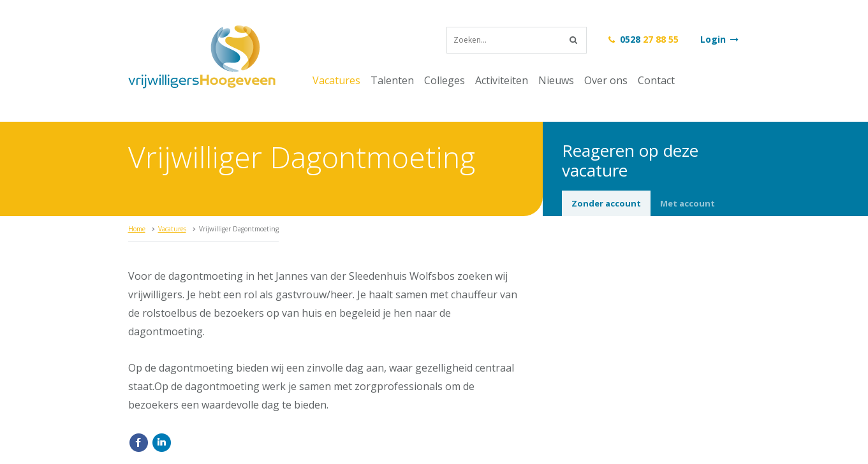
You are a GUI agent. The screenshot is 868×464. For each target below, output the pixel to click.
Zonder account (606, 203)
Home (137, 229)
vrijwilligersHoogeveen (202, 57)
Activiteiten (502, 80)
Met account (688, 203)
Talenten (392, 80)
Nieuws (556, 80)
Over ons (606, 80)
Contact (656, 80)
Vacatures (336, 80)
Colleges (445, 80)
